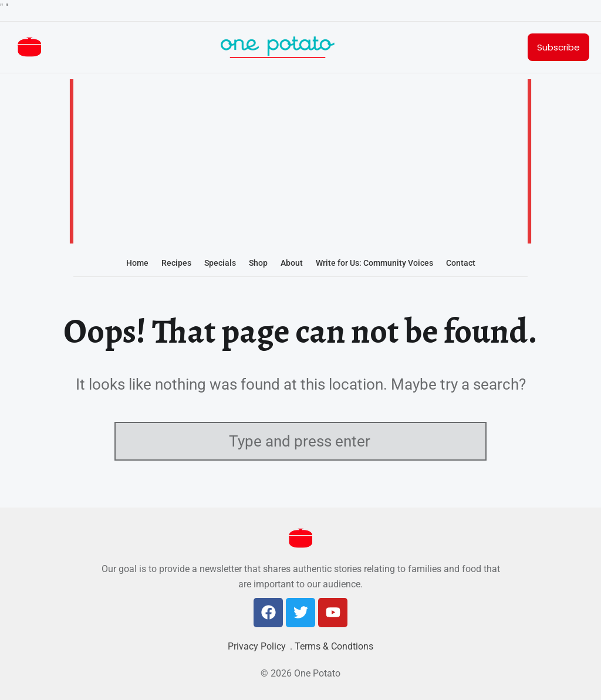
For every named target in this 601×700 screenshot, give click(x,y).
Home (137, 263)
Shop (258, 263)
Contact (461, 263)
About (292, 263)
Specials (220, 263)
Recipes (176, 263)
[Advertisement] (300, 163)
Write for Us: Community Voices (374, 263)
